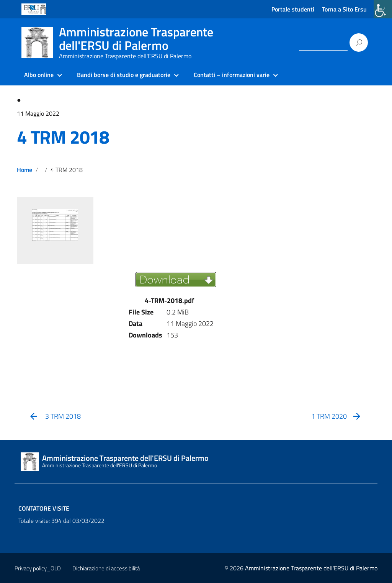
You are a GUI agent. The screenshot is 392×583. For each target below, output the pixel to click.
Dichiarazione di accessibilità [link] (106, 568)
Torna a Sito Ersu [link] (344, 9)
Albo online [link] (39, 75)
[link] (383, 9)
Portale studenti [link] (293, 9)
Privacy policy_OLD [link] (38, 568)
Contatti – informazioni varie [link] (232, 75)
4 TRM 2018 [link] (63, 137)
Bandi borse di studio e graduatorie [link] (124, 75)
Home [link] (24, 170)
